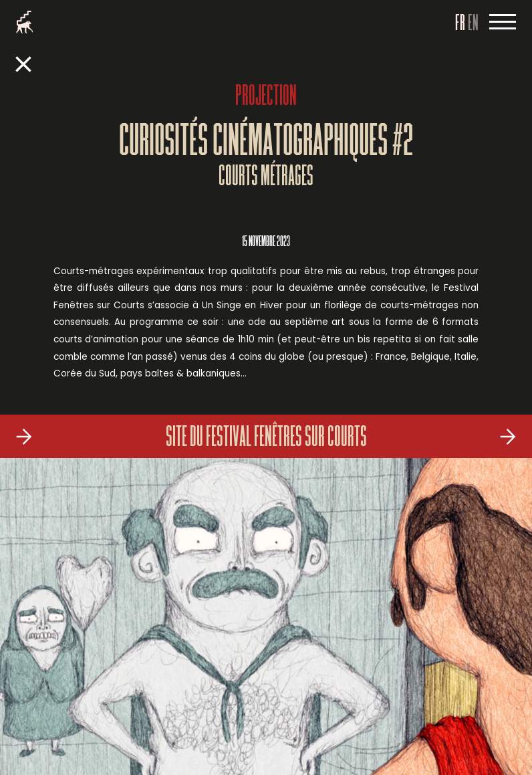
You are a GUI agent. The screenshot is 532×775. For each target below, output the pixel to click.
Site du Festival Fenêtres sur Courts (266, 439)
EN (473, 24)
